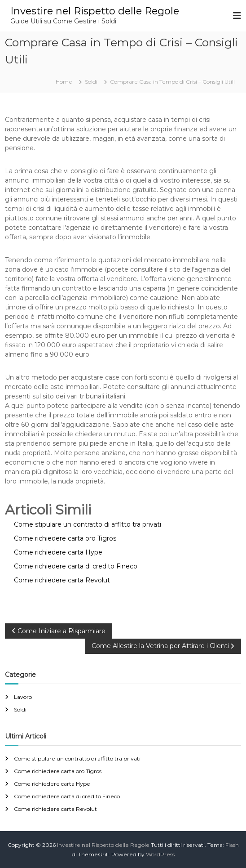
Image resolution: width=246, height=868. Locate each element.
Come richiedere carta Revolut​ (55, 809)
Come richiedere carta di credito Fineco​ (67, 796)
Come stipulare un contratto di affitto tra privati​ (77, 758)
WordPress (160, 854)
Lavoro (23, 697)
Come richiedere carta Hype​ (52, 784)
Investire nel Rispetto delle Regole (95, 11)
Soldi (91, 82)
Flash (232, 845)
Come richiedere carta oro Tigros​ (58, 771)
